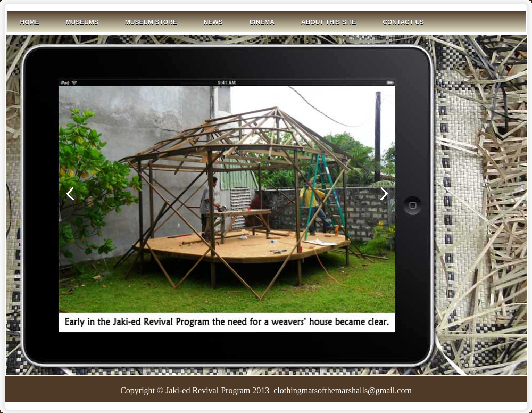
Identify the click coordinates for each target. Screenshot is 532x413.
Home (30, 22)
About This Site (329, 22)
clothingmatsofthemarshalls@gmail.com (342, 390)
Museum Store (151, 22)
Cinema (262, 22)
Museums (82, 22)
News (213, 22)
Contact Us (403, 22)
